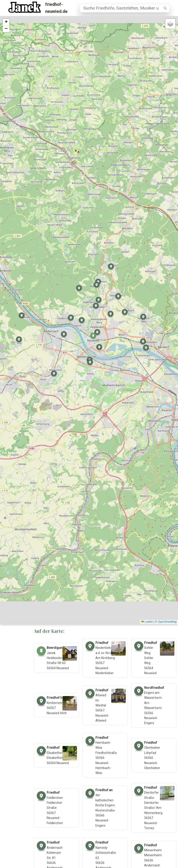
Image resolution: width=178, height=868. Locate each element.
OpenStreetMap (167, 622)
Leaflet (147, 622)
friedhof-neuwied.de (56, 8)
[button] (93, 336)
